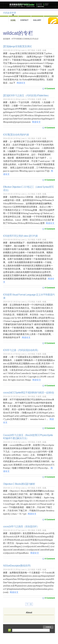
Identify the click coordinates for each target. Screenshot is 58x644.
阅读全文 (21, 83)
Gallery (37, 20)
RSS (53, 21)
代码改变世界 (10, 13)
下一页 (29, 604)
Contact (24, 20)
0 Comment (50, 89)
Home (13, 20)
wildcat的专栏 (18, 33)
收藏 (44, 50)
